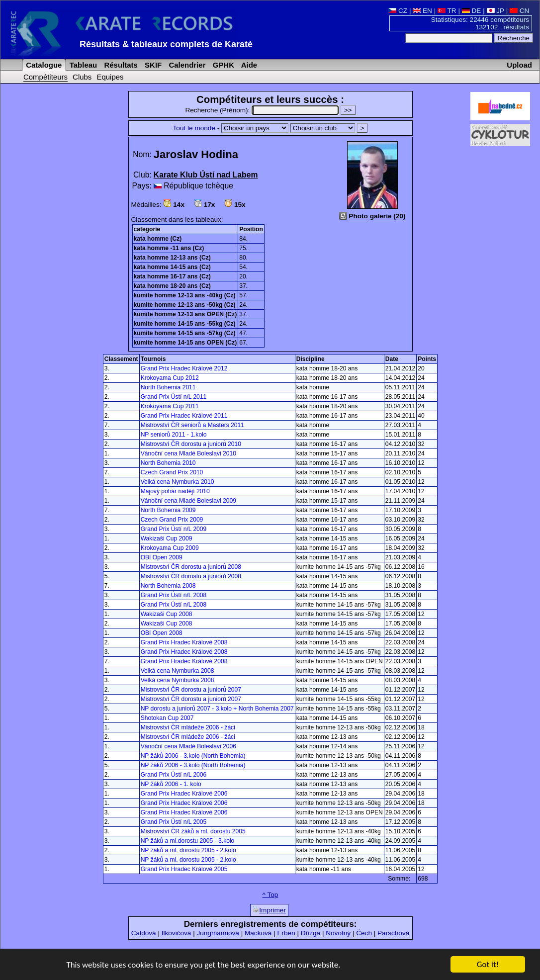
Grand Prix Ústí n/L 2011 (174, 397)
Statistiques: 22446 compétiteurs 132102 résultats (480, 23)
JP (495, 11)
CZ (398, 11)
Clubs (82, 77)
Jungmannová (218, 933)
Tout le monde (194, 128)
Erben (286, 933)
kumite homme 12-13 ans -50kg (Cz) (185, 305)
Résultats (120, 65)
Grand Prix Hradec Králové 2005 (184, 869)
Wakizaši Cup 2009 (167, 538)
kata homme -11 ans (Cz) (169, 248)
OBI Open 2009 (162, 557)
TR (447, 11)
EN (422, 11)
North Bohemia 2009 (168, 510)
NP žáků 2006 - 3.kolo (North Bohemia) (193, 756)
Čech (364, 933)
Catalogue (43, 65)
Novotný (338, 933)
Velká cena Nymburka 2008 (178, 671)
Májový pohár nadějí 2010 (175, 491)
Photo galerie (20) (377, 216)
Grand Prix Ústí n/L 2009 (174, 529)
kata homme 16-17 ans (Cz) (172, 276)
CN (519, 11)
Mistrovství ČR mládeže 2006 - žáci (188, 727)
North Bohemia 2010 (168, 463)
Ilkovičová (177, 933)
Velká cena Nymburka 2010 (178, 482)
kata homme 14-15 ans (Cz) (172, 267)
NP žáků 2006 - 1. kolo (171, 784)
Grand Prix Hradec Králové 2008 (184, 642)
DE (472, 11)
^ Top (270, 895)
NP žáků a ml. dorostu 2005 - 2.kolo (188, 850)
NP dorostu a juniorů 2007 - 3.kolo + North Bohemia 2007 (217, 709)
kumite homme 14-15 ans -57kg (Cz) (185, 333)
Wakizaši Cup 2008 (167, 614)
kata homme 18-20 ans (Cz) (172, 286)
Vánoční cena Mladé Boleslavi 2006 (188, 746)
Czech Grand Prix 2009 (172, 520)
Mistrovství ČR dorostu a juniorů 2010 (191, 444)
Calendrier (186, 65)
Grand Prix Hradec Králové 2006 (184, 794)
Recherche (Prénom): (263, 110)
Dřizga (311, 933)
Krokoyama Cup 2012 (170, 378)
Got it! (488, 965)
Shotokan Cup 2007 (167, 718)
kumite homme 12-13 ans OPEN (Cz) (185, 314)
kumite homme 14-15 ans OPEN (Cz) (185, 343)
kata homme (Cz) (158, 239)
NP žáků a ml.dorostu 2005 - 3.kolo (188, 841)
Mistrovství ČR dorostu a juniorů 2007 (191, 690)
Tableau (83, 65)
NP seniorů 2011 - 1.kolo (174, 435)
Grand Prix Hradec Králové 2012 (184, 368)
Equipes (110, 77)
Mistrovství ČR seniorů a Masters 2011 (192, 425)
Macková (258, 933)
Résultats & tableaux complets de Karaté (166, 44)
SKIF (152, 65)
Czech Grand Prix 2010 (172, 472)
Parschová (393, 933)
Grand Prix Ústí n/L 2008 (174, 595)
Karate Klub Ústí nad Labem (206, 175)
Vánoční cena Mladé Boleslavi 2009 (188, 501)
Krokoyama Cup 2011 (170, 406)
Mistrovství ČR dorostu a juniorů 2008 (191, 567)
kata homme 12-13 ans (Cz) (172, 258)
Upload (519, 65)
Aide (248, 65)
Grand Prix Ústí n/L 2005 (174, 822)
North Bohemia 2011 (168, 387)
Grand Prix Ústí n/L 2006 (174, 775)
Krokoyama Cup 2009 (170, 548)
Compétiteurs (45, 77)
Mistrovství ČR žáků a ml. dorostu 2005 (193, 831)
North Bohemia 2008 (168, 586)
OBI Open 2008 (162, 633)
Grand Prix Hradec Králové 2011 (184, 416)
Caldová (144, 933)
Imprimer (269, 910)
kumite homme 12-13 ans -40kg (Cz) (185, 295)
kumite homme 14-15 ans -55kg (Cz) (185, 324)
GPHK (223, 65)
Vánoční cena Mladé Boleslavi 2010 (188, 453)
